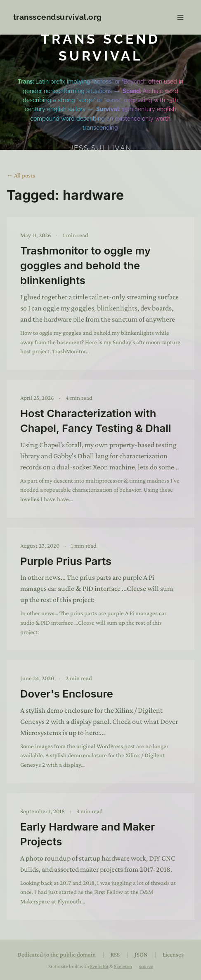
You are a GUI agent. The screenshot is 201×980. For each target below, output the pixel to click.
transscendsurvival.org (58, 17)
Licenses (173, 954)
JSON (141, 954)
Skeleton (123, 966)
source (146, 966)
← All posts (21, 175)
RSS (115, 954)
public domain (78, 954)
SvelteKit (99, 966)
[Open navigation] (180, 17)
